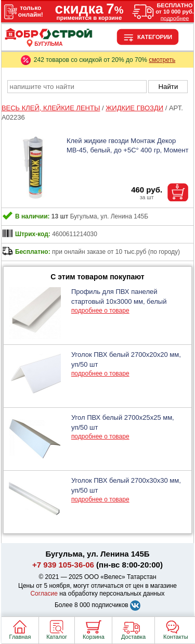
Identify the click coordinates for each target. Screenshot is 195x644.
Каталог (57, 637)
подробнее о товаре (100, 311)
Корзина (94, 637)
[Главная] (49, 38)
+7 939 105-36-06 (63, 565)
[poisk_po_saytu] (77, 87)
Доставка (133, 637)
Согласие (44, 594)
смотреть (162, 60)
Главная (20, 637)
